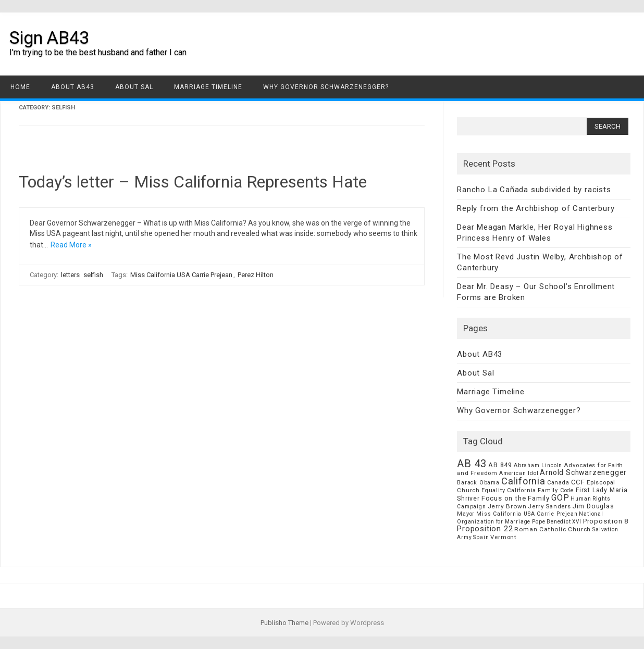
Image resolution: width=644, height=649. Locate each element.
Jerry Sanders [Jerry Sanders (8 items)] (549, 506)
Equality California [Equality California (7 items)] (509, 490)
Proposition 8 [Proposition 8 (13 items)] (606, 521)
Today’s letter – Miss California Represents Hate (193, 182)
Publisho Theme (284, 623)
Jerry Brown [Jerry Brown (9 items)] (507, 506)
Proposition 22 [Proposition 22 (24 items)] (485, 529)
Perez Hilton (256, 275)
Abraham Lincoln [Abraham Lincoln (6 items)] (538, 465)
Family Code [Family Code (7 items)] (556, 490)
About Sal (134, 87)
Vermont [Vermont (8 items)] (503, 537)
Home (20, 87)
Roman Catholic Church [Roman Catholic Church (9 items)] (553, 529)
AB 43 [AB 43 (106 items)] (472, 464)
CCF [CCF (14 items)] (578, 482)
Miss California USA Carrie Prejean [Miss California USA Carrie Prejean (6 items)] (527, 514)
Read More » (71, 245)
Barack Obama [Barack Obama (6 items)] (478, 483)
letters (70, 275)
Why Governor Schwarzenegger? (326, 87)
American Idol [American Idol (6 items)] (519, 473)
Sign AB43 (49, 38)
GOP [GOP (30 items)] (560, 498)
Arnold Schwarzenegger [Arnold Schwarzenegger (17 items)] (583, 472)
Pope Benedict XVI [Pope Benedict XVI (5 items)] (557, 522)
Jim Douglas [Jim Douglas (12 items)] (593, 506)
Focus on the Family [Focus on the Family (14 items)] (516, 498)
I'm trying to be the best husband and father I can (98, 52)
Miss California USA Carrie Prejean (181, 275)
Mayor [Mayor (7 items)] (466, 514)
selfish (93, 275)
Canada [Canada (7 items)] (558, 483)
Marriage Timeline (208, 87)
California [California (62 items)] (523, 481)
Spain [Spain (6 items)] (481, 537)
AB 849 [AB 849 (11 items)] (500, 465)
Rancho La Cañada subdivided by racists (534, 190)
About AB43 (73, 87)
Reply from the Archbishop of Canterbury (536, 208)
